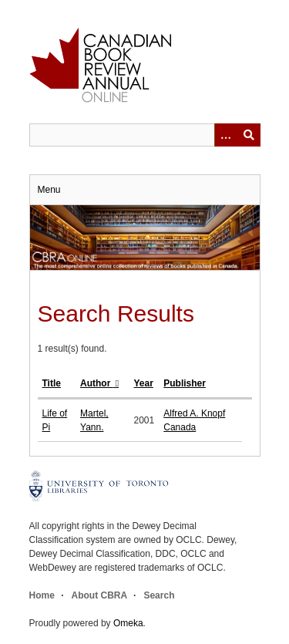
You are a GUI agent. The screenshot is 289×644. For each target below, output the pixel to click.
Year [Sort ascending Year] (144, 383)
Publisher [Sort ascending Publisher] (185, 383)
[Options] (226, 135)
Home (42, 595)
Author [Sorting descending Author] (97, 383)
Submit (249, 135)
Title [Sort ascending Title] (52, 383)
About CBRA (99, 595)
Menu (49, 190)
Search (159, 595)
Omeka (128, 623)
